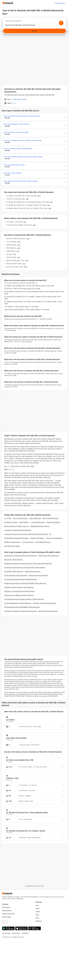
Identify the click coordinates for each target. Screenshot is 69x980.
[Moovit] (8, 3)
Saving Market (24, 522)
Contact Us (25, 933)
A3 (50, 534)
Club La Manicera (35, 518)
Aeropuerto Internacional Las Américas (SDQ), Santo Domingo (25, 567)
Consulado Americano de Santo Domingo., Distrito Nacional (24, 599)
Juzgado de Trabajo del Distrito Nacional (18, 530)
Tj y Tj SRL (8, 518)
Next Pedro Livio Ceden (12, 546)
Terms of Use (6, 933)
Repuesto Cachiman (53, 522)
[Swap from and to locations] (61, 23)
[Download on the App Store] (21, 928)
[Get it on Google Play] (8, 928)
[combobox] (34, 21)
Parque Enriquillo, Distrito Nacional (16, 575)
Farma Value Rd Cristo (20, 518)
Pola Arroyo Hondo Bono (54, 538)
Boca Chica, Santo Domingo (13, 560)
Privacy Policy (16, 933)
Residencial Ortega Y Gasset (40, 526)
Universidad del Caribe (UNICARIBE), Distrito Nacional (22, 607)
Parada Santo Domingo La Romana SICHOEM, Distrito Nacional (25, 583)
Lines (37, 905)
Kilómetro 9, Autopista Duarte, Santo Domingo (19, 591)
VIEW (39, 196)
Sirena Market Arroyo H (43, 542)
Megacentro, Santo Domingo (38, 575)
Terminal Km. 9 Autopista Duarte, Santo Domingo (20, 556)
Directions (39, 921)
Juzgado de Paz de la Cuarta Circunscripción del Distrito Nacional (26, 534)
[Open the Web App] (34, 928)
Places (38, 908)
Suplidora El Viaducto (37, 538)
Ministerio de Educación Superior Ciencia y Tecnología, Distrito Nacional (28, 564)
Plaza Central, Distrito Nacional (49, 556)
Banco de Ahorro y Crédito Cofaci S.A (17, 526)
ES (5, 922)
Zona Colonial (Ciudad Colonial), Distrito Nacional (21, 579)
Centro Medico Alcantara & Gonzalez (16, 538)
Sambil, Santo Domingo (33, 571)
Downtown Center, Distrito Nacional (44, 603)
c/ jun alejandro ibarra (37, 522)
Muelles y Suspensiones (12, 542)
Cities (37, 918)
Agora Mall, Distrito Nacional (14, 571)
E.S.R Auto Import (28, 542)
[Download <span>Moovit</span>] (60, 3)
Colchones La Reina (11, 522)
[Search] (34, 31)
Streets (38, 911)
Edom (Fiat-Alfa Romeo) (50, 518)
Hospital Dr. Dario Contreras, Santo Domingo (19, 587)
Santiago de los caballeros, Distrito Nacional (19, 595)
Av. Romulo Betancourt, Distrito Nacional (18, 603)
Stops (37, 915)
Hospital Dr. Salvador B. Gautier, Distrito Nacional (20, 611)
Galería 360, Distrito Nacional (48, 611)
